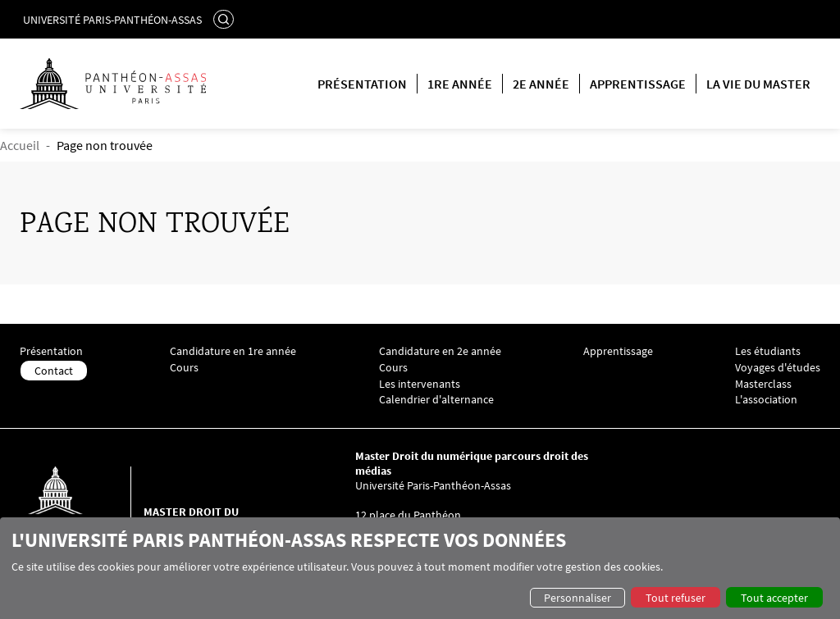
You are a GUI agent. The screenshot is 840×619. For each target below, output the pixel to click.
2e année (541, 84)
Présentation (362, 84)
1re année (460, 84)
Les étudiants (768, 351)
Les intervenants (420, 384)
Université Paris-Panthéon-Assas (112, 20)
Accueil (20, 145)
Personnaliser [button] (577, 598)
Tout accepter (774, 598)
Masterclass (763, 384)
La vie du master (758, 84)
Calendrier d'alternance (436, 400)
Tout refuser (676, 598)
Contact (54, 371)
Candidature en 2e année (440, 351)
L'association (766, 400)
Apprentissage (638, 84)
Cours (184, 368)
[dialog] (420, 568)
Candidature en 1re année (233, 351)
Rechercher (226, 19)
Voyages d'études (778, 368)
